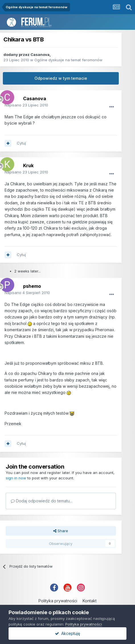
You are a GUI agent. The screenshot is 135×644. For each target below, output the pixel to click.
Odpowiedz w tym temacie (61, 78)
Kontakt (90, 601)
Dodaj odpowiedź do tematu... (42, 501)
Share (61, 531)
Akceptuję (67, 633)
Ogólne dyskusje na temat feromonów (68, 60)
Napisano (26, 105)
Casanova (40, 54)
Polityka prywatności (58, 601)
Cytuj (21, 143)
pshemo (32, 286)
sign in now (16, 478)
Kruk (28, 165)
